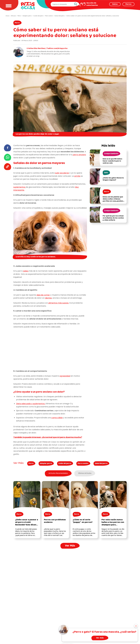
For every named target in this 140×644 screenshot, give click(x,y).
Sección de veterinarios (92, 4)
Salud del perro (101, 463)
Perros (128, 4)
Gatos (115, 4)
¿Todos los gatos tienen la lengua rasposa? (113, 179)
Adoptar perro (46, 463)
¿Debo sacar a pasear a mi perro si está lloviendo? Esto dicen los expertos (27, 524)
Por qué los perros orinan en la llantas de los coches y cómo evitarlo (113, 218)
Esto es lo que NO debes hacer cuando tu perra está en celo (112, 161)
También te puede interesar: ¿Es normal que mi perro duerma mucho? (48, 437)
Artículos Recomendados (58, 473)
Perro (17, 23)
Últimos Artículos (85, 473)
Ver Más (70, 546)
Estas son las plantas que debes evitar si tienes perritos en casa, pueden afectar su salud (113, 200)
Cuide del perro (65, 463)
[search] (63, 4)
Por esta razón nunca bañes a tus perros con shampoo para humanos (113, 524)
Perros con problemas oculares (55, 521)
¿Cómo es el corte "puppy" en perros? (83, 521)
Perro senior (83, 463)
